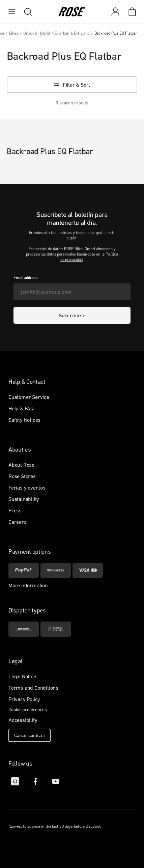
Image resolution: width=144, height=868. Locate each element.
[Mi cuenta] (115, 12)
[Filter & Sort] (72, 85)
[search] (25, 12)
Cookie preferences (28, 710)
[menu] (12, 12)
